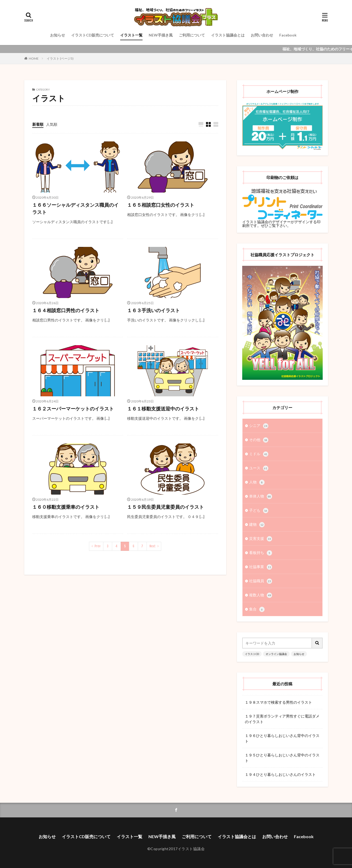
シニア (259, 426)
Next (153, 546)
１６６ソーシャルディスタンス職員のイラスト (75, 208)
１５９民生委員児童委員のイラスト (165, 507)
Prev (98, 546)
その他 (259, 440)
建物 (257, 525)
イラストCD (252, 654)
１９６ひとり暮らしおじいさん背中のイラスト (282, 738)
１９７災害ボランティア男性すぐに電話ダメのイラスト (282, 719)
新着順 (38, 124)
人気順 (52, 124)
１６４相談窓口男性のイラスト (66, 310)
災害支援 (261, 539)
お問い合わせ (262, 35)
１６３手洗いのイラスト (153, 310)
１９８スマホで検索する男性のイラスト (278, 702)
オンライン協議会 (276, 654)
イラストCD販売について (93, 35)
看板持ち (261, 553)
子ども (259, 511)
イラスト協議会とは (228, 35)
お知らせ (58, 35)
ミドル (259, 454)
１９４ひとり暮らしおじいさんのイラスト (280, 774)
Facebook (288, 35)
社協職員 (261, 581)
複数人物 (261, 595)
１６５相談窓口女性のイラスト (161, 205)
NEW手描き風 (161, 35)
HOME (34, 58)
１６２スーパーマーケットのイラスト (73, 409)
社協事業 (261, 567)
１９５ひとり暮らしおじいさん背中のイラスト (282, 758)
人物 (257, 482)
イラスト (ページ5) (60, 58)
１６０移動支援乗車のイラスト (66, 507)
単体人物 (261, 496)
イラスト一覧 (131, 35)
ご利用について (192, 35)
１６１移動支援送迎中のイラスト (163, 409)
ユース (259, 468)
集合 (257, 609)
